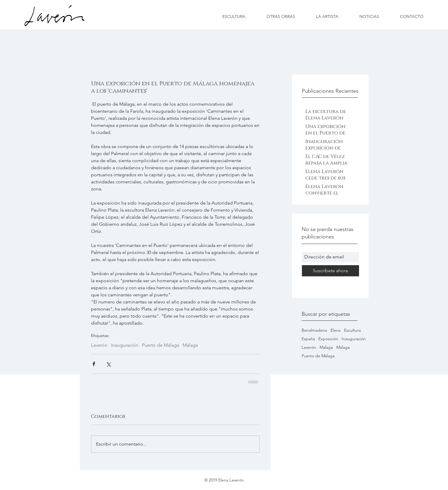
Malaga (326, 347)
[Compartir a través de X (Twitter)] (108, 364)
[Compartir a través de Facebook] (94, 364)
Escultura (352, 330)
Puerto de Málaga (318, 356)
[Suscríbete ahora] (330, 271)
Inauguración (354, 339)
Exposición (328, 339)
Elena (335, 330)
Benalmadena (314, 330)
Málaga (343, 347)
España (308, 339)
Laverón (309, 347)
